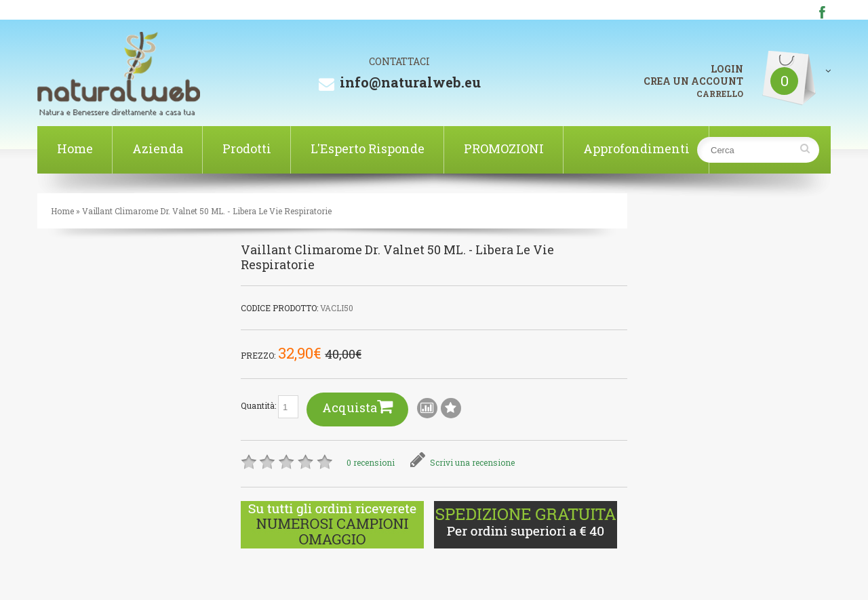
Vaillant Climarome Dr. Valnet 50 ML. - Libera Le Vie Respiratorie (207, 211)
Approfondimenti (636, 148)
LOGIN (727, 69)
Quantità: (270, 407)
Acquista (357, 406)
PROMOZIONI (504, 148)
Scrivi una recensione (462, 462)
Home (75, 148)
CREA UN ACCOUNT (693, 81)
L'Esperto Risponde (368, 148)
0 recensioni (371, 462)
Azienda (158, 148)
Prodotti (247, 148)
